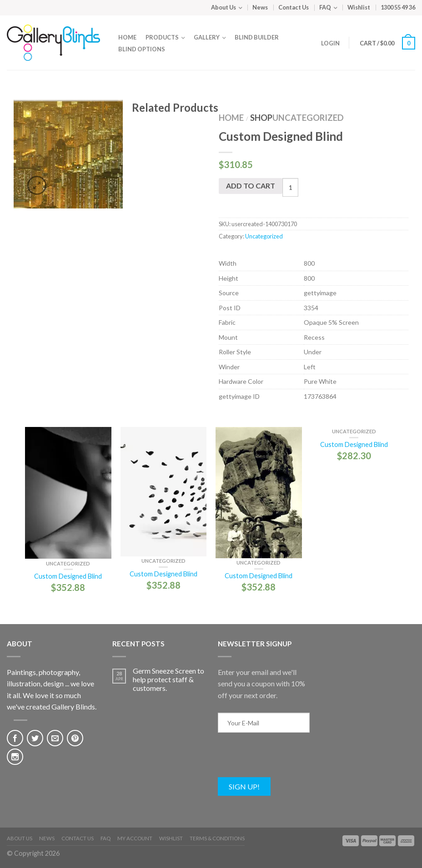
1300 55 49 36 (398, 7)
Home (127, 37)
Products (162, 37)
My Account (135, 838)
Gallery (207, 37)
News (260, 7)
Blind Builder (257, 37)
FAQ (325, 7)
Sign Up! (244, 786)
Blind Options (142, 49)
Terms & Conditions (217, 838)
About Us (224, 7)
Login (330, 43)
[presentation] (287, 759)
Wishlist (359, 7)
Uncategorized (308, 118)
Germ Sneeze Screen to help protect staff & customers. (168, 679)
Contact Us (294, 7)
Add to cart (251, 186)
